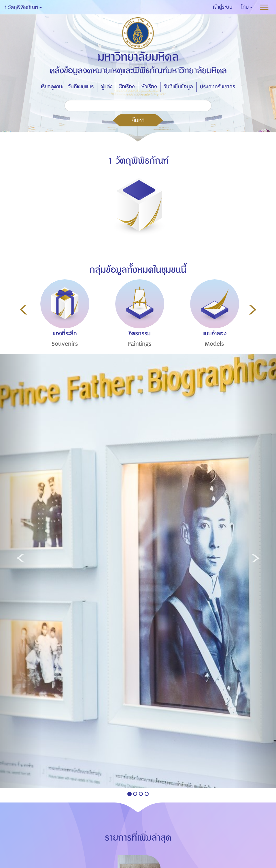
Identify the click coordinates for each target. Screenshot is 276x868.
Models (214, 344)
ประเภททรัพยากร (218, 87)
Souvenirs (65, 344)
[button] (247, 7)
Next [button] (253, 310)
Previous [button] (23, 310)
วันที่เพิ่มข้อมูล (178, 87)
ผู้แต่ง (106, 87)
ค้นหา (138, 120)
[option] (63, 324)
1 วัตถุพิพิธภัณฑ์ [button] (23, 7)
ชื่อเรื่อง (127, 87)
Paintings (140, 344)
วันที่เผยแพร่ (81, 87)
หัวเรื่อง (149, 87)
